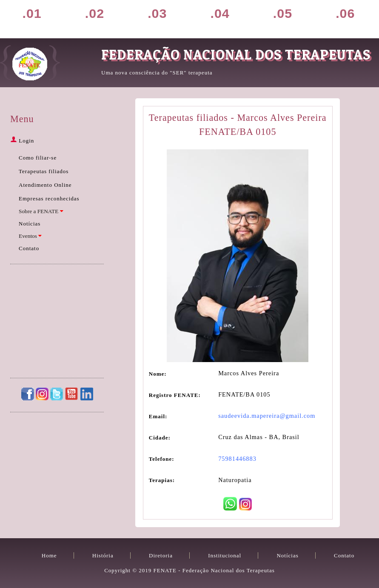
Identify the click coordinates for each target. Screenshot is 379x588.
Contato (357, 18)
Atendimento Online (45, 185)
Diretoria (169, 18)
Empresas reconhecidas (49, 198)
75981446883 (237, 459)
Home (44, 18)
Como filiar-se (38, 158)
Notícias (295, 18)
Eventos (30, 236)
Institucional (225, 555)
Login (22, 141)
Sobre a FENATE (41, 211)
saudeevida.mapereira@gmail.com (267, 416)
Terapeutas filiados (44, 171)
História (107, 18)
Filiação (232, 18)
